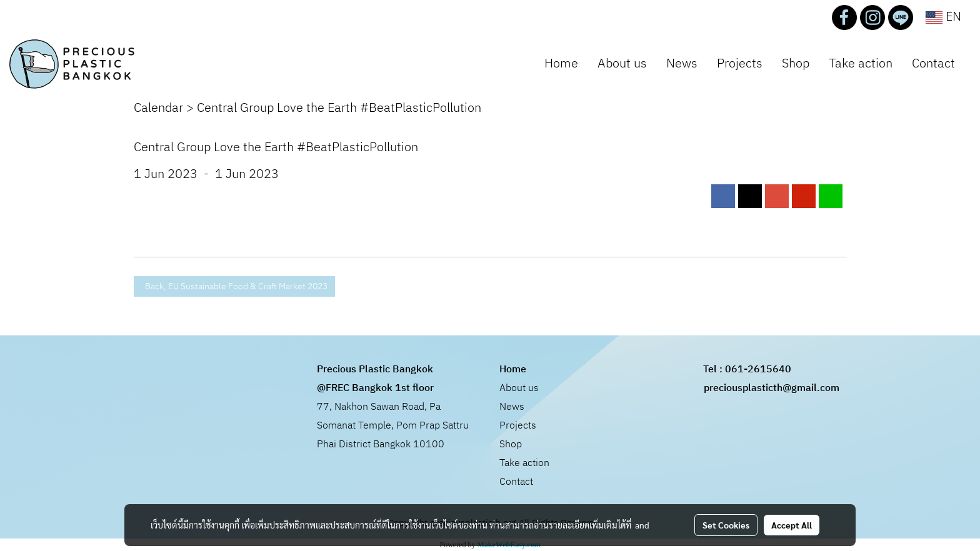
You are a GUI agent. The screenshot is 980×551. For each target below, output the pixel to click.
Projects (740, 64)
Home (561, 64)
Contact (933, 64)
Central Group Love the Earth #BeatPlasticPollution (339, 108)
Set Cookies (726, 525)
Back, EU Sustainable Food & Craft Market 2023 (234, 286)
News (682, 64)
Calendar (158, 108)
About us (622, 64)
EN (943, 17)
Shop (796, 64)
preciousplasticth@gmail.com (772, 388)
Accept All (792, 525)
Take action (861, 64)
